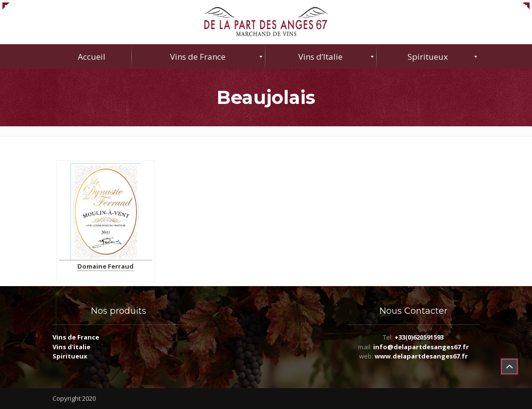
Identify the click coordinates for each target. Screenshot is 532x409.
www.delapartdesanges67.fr (421, 356)
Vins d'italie (71, 347)
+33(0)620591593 (419, 337)
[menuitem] (92, 57)
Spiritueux (70, 356)
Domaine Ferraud (105, 266)
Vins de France (76, 337)
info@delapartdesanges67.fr (421, 347)
